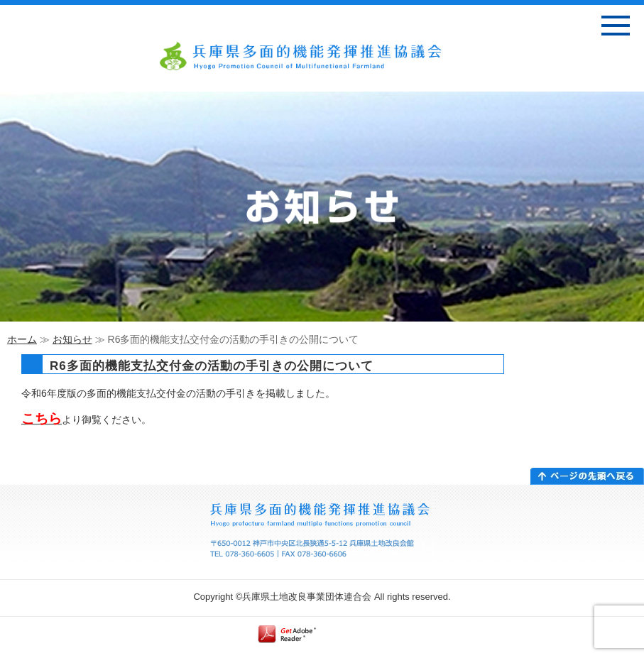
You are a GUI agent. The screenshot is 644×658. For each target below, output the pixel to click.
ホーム (22, 339)
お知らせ (72, 339)
